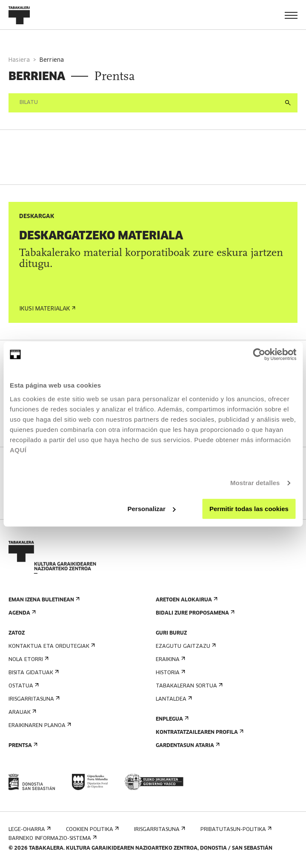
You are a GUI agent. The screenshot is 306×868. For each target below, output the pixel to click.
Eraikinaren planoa (39, 726)
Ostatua (23, 686)
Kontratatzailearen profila (199, 732)
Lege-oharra (29, 829)
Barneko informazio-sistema (52, 838)
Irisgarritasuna (33, 699)
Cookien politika (92, 829)
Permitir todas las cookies (249, 509)
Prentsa (22, 746)
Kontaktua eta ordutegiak (51, 646)
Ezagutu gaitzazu (185, 646)
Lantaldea (173, 699)
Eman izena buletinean (43, 600)
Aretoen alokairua (186, 600)
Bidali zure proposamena (194, 613)
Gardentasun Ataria (187, 746)
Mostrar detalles (255, 483)
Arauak (21, 712)
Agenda (21, 613)
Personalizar (152, 509)
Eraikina (170, 660)
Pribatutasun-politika (235, 829)
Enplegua (171, 719)
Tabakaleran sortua (188, 686)
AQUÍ (18, 450)
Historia (170, 673)
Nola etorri (28, 660)
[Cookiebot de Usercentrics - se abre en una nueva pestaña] (259, 354)
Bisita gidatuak (33, 673)
